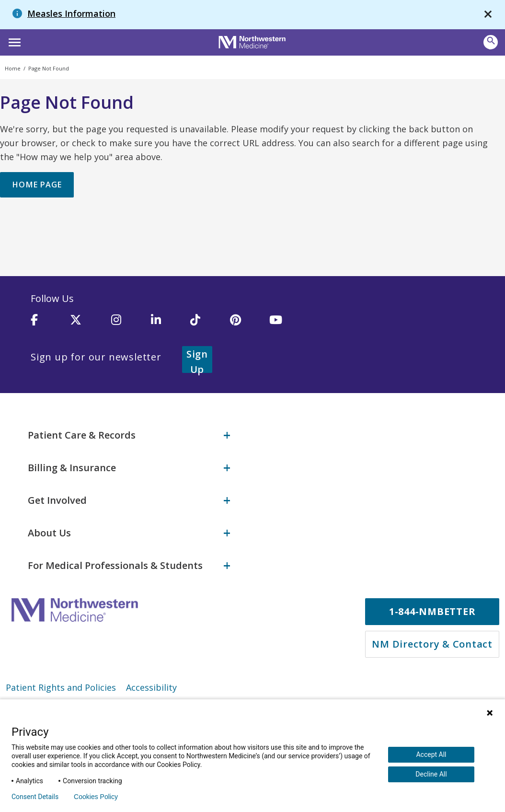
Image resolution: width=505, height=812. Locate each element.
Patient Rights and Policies (61, 684)
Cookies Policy (96, 797)
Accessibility (151, 684)
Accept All (431, 754)
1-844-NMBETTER (432, 608)
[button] (13, 41)
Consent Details (35, 797)
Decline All (431, 774)
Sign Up (209, 360)
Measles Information (71, 13)
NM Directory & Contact (432, 640)
